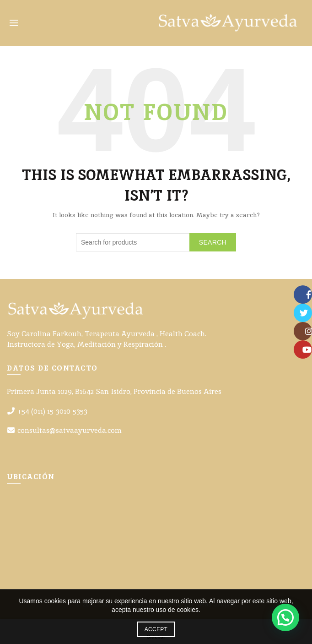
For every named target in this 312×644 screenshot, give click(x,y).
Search (213, 242)
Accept (156, 629)
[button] (285, 617)
